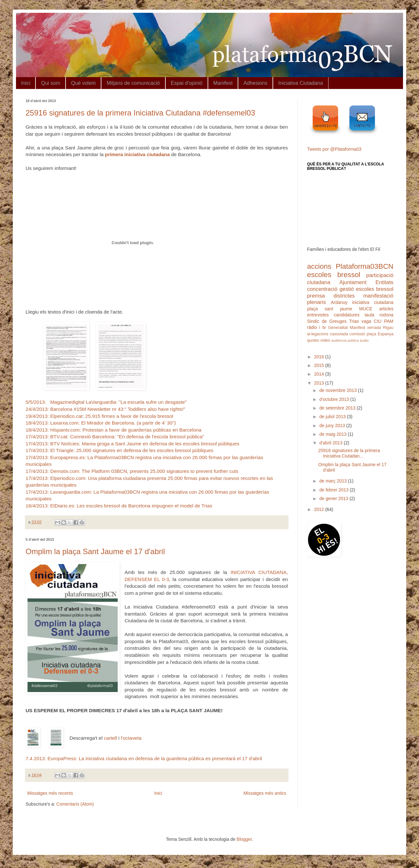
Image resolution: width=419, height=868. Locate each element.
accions (319, 266)
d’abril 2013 (331, 443)
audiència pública (345, 340)
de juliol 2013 (333, 417)
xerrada (374, 328)
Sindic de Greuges (327, 321)
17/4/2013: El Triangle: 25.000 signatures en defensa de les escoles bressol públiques (119, 450)
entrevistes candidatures (333, 315)
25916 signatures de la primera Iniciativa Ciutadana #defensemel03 (140, 113)
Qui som (51, 83)
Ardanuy (339, 302)
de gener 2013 (334, 498)
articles (386, 309)
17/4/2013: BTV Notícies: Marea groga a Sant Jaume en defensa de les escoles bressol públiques (132, 444)
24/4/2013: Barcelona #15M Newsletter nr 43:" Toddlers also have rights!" (105, 409)
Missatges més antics (265, 793)
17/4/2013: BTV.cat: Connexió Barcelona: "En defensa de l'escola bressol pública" (115, 437)
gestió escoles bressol (367, 289)
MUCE (366, 309)
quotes (313, 340)
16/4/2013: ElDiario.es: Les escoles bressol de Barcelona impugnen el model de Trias (119, 506)
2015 (320, 365)
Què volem (83, 83)
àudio (364, 340)
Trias (354, 321)
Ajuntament (353, 282)
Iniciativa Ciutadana (301, 83)
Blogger (244, 839)
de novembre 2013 (339, 390)
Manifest (223, 83)
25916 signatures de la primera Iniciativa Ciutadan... (349, 453)
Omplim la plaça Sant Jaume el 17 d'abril (95, 551)
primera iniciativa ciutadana (137, 154)
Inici (26, 83)
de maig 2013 (333, 434)
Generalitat (338, 328)
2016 (320, 357)
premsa (316, 296)
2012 (320, 509)
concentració (322, 289)
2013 (320, 383)
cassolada (339, 334)
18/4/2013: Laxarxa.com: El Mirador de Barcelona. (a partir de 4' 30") (101, 423)
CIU (378, 321)
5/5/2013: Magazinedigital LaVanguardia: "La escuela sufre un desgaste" (106, 402)
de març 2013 (334, 481)
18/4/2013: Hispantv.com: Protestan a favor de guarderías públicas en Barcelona (114, 430)
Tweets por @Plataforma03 (334, 149)
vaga (366, 321)
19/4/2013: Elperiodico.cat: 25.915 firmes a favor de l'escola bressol (99, 416)
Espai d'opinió (187, 83)
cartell (111, 738)
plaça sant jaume (330, 309)
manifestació (378, 296)
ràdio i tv (316, 327)
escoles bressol (334, 275)
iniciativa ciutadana (373, 302)
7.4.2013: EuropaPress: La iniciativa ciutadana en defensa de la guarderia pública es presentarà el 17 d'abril (144, 758)
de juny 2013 (333, 426)
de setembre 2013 (338, 408)
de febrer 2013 (334, 490)
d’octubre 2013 (335, 399)
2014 (320, 374)
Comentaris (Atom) (75, 804)
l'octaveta (131, 738)
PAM (389, 321)
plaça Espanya (380, 334)
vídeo (325, 340)
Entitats (384, 282)
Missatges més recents (50, 793)
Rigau (388, 328)
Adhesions (255, 83)
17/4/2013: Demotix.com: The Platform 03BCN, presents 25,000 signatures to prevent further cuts (132, 471)
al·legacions (318, 334)
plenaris (316, 302)
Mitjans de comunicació (133, 83)
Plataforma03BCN (365, 266)
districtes (344, 296)
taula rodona (379, 315)
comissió (357, 334)
